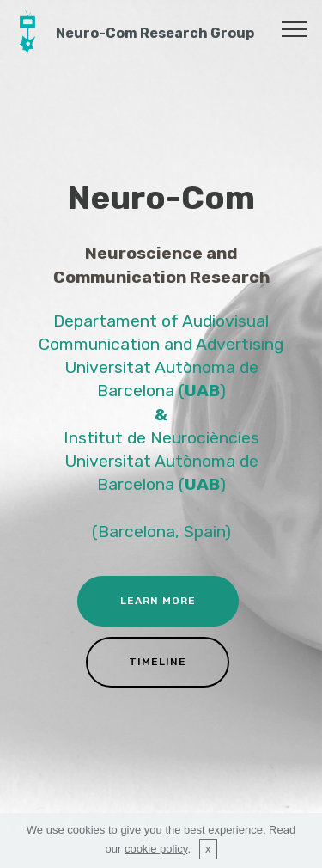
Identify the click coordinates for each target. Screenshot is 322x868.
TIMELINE (158, 662)
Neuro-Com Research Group (155, 33)
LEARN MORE (158, 601)
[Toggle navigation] (295, 28)
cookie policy (156, 849)
